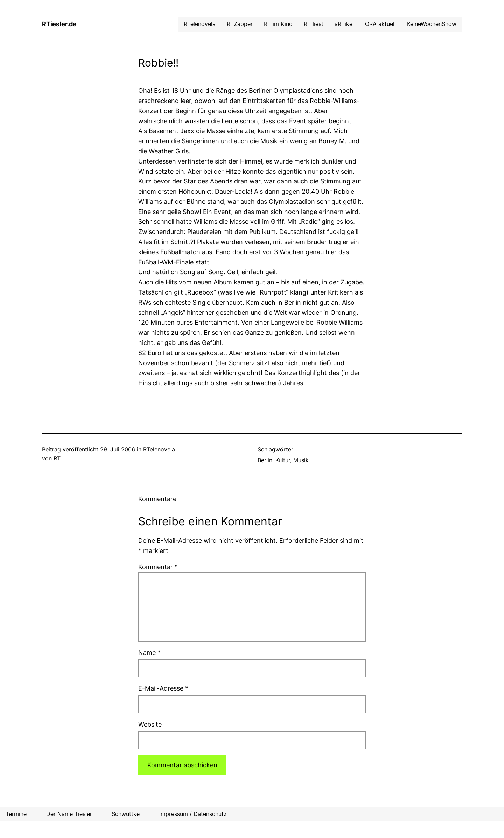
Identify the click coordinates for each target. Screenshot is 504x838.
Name (149, 653)
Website (150, 724)
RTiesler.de (59, 24)
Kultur (283, 460)
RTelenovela (159, 449)
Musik (301, 460)
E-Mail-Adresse (163, 688)
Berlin (265, 460)
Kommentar (158, 567)
